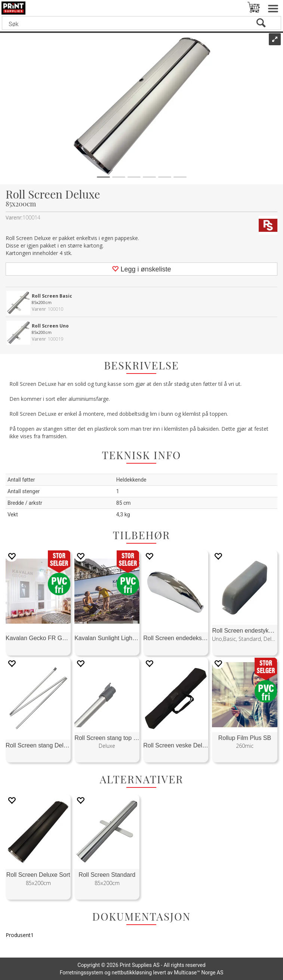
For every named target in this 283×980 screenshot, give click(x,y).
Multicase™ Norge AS (199, 973)
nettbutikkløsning (132, 973)
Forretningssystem (81, 973)
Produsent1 (20, 935)
